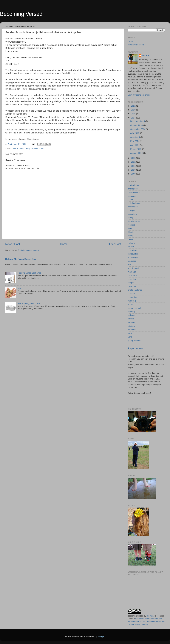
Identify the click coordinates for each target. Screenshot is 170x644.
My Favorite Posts (136, 45)
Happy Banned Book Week (30, 273)
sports (131, 304)
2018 (134, 110)
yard (130, 337)
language (132, 261)
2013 (134, 158)
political (131, 294)
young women (134, 340)
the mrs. (146, 56)
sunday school (38, 148)
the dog (131, 312)
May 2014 (135, 141)
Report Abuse (136, 348)
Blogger (101, 636)
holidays (132, 243)
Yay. (19, 288)
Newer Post (13, 244)
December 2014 (138, 121)
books (131, 199)
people (131, 283)
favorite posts (134, 221)
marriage (132, 272)
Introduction (133, 254)
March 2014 (136, 149)
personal (132, 286)
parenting (132, 279)
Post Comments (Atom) (28, 250)
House (131, 247)
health (131, 239)
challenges (133, 207)
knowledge (133, 257)
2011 (134, 166)
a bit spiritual (18, 148)
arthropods (133, 189)
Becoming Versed (21, 14)
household (133, 250)
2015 (134, 114)
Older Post (114, 244)
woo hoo (132, 330)
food (130, 228)
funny (130, 236)
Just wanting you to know (29, 303)
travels (131, 319)
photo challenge (135, 290)
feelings (131, 225)
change (131, 210)
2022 (134, 106)
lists (130, 265)
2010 (134, 170)
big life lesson (134, 192)
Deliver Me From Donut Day (21, 259)
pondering (132, 297)
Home (64, 244)
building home (134, 203)
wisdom (131, 326)
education (132, 214)
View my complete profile (139, 95)
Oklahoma (133, 275)
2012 (134, 162)
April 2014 (135, 145)
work (130, 333)
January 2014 (137, 153)
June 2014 (135, 137)
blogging (132, 196)
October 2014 (137, 125)
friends (131, 232)
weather (131, 322)
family (28, 148)
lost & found (133, 268)
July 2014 (135, 133)
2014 (134, 118)
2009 (134, 174)
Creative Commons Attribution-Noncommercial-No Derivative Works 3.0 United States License (146, 622)
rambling (132, 301)
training (131, 315)
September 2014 (138, 129)
